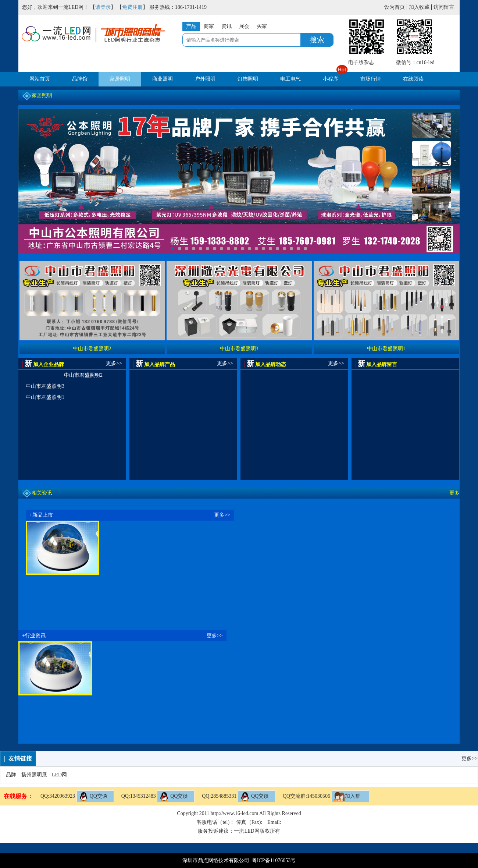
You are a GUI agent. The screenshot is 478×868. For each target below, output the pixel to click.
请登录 (103, 7)
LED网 (59, 775)
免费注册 (132, 7)
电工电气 (290, 79)
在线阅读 (413, 79)
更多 (454, 493)
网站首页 (40, 79)
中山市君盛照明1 (45, 397)
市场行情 (371, 79)
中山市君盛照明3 (45, 386)
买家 (262, 26)
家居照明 (120, 79)
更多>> (114, 363)
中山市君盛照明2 (83, 375)
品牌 (11, 775)
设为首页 (395, 7)
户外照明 (205, 79)
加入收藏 (419, 7)
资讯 (226, 26)
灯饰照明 (248, 79)
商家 (209, 26)
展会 (244, 26)
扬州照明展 (34, 775)
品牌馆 (80, 79)
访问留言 (444, 7)
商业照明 (163, 79)
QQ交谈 (93, 796)
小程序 (331, 79)
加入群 (347, 796)
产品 (191, 26)
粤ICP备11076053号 (274, 860)
